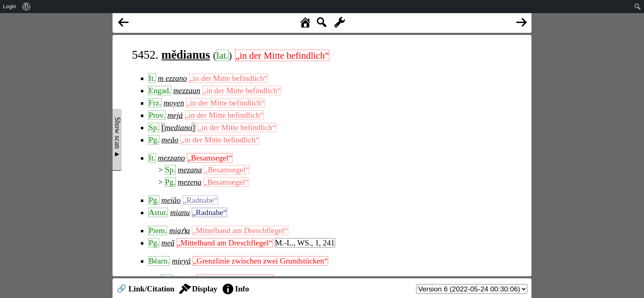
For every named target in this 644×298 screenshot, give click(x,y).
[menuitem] (26, 7)
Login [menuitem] (9, 6)
